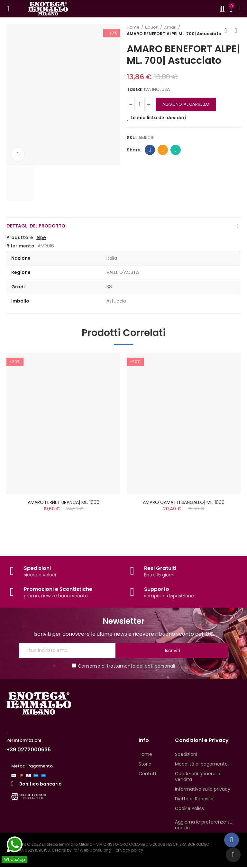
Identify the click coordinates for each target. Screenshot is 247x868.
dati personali (160, 667)
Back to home (228, 31)
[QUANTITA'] (140, 104)
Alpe (41, 237)
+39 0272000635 (29, 751)
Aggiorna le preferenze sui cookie (204, 826)
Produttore (20, 237)
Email (163, 150)
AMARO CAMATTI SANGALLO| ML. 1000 (184, 502)
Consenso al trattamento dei (123, 667)
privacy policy (129, 851)
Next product (236, 31)
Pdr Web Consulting (92, 851)
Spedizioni (37, 569)
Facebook (150, 150)
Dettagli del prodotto (36, 226)
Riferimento (20, 246)
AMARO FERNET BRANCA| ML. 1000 (64, 502)
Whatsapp (176, 150)
